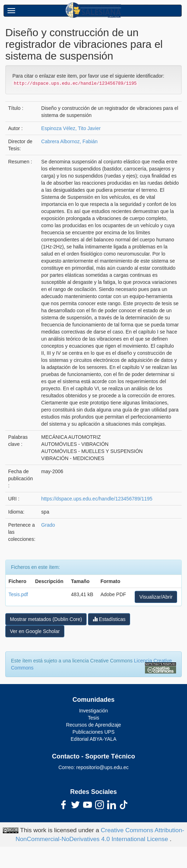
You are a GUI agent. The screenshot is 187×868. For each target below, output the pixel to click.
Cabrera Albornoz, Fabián (70, 141)
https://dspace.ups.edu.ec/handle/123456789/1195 (97, 499)
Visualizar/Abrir (156, 597)
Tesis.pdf (18, 594)
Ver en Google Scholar (35, 631)
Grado (48, 525)
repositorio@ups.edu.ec (103, 767)
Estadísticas (109, 619)
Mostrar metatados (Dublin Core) (46, 619)
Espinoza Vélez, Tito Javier (71, 128)
